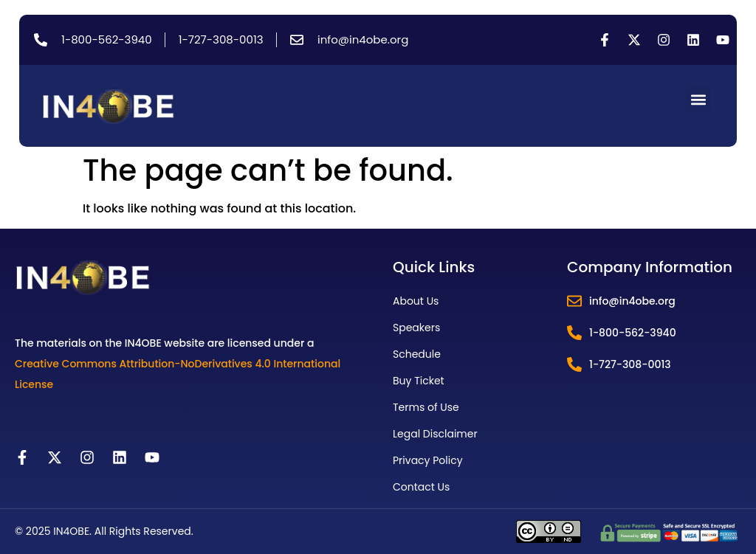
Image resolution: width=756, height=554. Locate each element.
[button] (698, 99)
